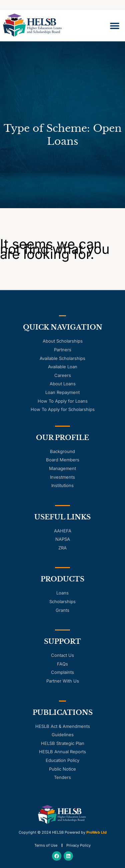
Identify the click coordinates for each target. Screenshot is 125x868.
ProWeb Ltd (96, 832)
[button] (114, 26)
